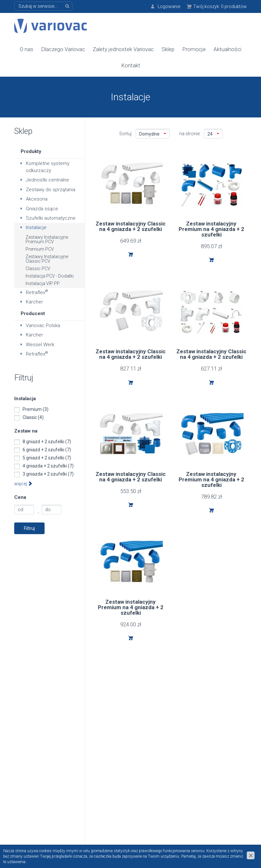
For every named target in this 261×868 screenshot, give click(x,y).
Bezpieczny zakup (127, 769)
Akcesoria (37, 199)
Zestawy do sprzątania (51, 189)
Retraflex (37, 292)
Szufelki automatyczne (51, 218)
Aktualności (227, 49)
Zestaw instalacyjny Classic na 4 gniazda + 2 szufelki (131, 226)
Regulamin (118, 743)
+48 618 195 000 (46, 776)
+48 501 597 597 (46, 808)
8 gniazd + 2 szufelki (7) (47, 441)
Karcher (34, 335)
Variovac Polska (43, 325)
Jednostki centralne (47, 180)
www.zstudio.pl (231, 838)
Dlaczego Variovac (63, 49)
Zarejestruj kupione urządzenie (205, 774)
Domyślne (153, 134)
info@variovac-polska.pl (131, 698)
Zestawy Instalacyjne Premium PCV (47, 239)
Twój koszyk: (220, 6)
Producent (33, 313)
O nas (26, 49)
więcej (23, 483)
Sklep (168, 49)
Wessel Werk (40, 344)
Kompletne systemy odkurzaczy (48, 166)
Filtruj (29, 528)
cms (209, 838)
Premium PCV (40, 248)
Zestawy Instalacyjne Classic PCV (47, 258)
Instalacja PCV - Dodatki (50, 275)
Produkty (31, 151)
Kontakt (131, 65)
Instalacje (36, 227)
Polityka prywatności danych (130, 756)
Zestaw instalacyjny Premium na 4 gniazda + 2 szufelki (211, 229)
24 (213, 134)
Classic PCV (38, 268)
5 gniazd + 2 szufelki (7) (47, 457)
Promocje (194, 49)
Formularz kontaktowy (209, 752)
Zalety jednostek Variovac (123, 49)
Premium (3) (36, 409)
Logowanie (169, 6)
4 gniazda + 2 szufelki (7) (48, 465)
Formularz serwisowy (208, 761)
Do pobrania (120, 778)
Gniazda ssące (42, 208)
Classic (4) (33, 417)
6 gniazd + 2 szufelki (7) (47, 449)
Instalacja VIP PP (43, 283)
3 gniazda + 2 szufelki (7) (48, 473)
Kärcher (34, 302)
